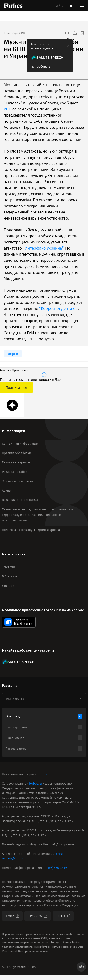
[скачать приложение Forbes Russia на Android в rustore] (19, 622)
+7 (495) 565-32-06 (55, 868)
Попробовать (41, 66)
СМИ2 (13, 916)
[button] (82, 6)
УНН (8, 109)
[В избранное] (82, 33)
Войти (59, 6)
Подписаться (16, 387)
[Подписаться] (80, 699)
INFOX (64, 916)
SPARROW (38, 916)
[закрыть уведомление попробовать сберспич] (68, 46)
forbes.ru (44, 774)
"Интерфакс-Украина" (43, 248)
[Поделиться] (75, 33)
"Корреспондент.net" (59, 308)
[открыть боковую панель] (71, 6)
